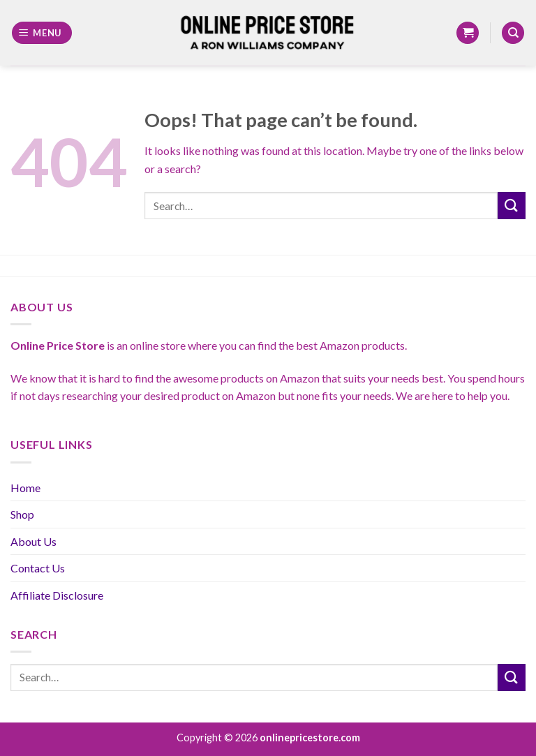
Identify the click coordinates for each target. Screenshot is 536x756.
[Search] (513, 33)
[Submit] (512, 206)
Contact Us (38, 568)
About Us (33, 541)
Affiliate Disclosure (57, 595)
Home (25, 488)
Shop (22, 514)
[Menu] (42, 33)
